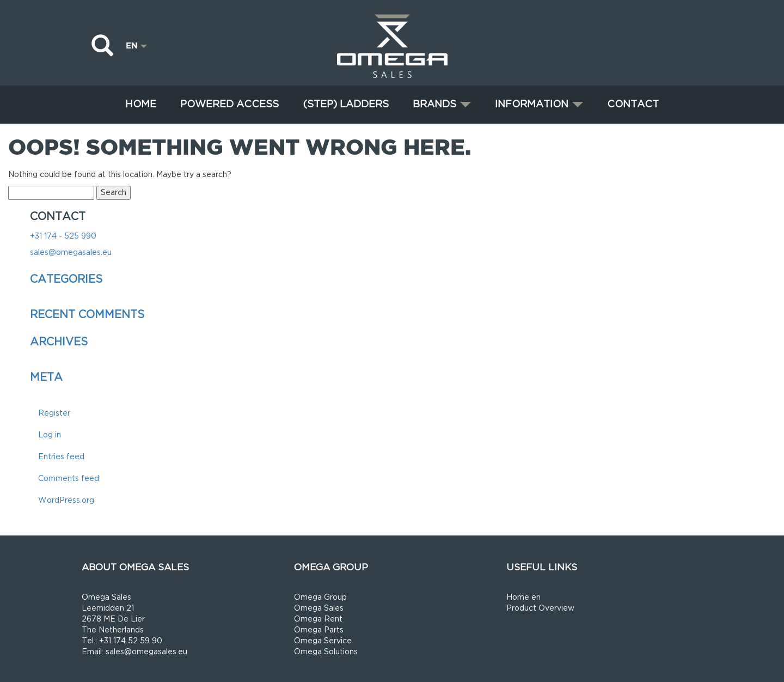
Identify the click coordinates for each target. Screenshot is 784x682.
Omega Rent (318, 619)
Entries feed (61, 457)
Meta (46, 377)
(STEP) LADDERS (346, 104)
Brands (442, 104)
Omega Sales (319, 608)
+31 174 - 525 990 (63, 236)
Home (141, 104)
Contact (633, 104)
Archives (59, 342)
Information (539, 104)
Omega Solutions (326, 652)
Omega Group (320, 597)
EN (136, 45)
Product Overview (540, 608)
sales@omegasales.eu (71, 252)
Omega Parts (319, 630)
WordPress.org (66, 500)
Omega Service (323, 641)
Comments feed (69, 479)
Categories (66, 279)
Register (54, 413)
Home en (523, 597)
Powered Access (229, 104)
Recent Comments (87, 315)
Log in (50, 435)
